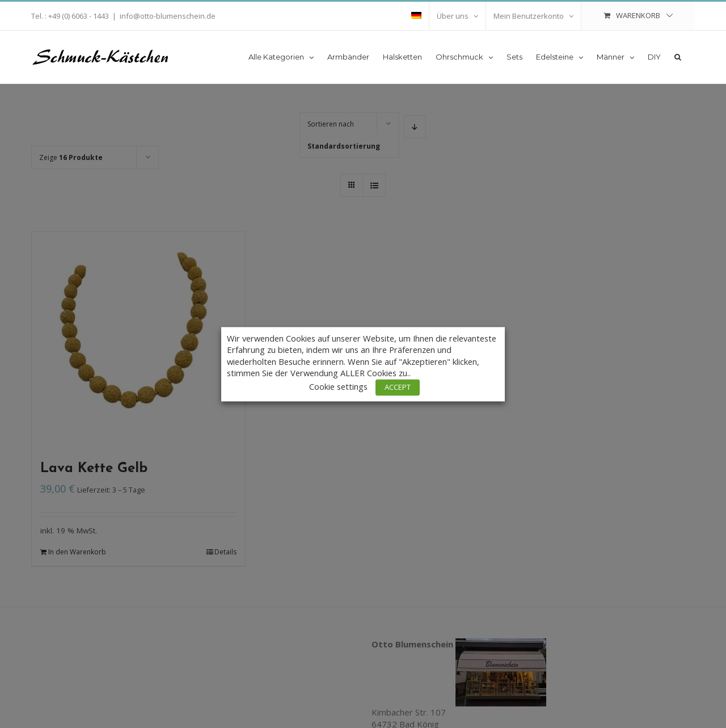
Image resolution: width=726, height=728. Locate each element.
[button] (678, 56)
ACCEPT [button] (398, 387)
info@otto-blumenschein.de (168, 16)
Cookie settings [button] (338, 386)
